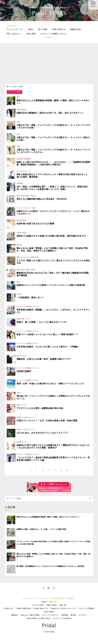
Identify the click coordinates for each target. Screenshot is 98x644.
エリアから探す (38, 605)
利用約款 (65, 615)
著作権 (73, 615)
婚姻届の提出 (75, 29)
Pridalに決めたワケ (41, 608)
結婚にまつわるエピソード (26, 417)
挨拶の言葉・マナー (24, 319)
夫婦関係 (20, 183)
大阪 (18, 122)
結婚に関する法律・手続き (26, 196)
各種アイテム (21, 405)
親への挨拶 (43, 29)
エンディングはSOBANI (62, 618)
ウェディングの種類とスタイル (53, 34)
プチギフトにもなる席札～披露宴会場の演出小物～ (41, 408)
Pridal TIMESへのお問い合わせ (38, 618)
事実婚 (19, 245)
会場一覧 (63, 605)
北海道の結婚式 (24, 371)
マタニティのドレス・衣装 (26, 208)
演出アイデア (21, 356)
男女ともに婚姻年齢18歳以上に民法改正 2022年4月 (42, 199)
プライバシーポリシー (50, 615)
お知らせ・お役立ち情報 (30, 615)
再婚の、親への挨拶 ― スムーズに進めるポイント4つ (42, 322)
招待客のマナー (22, 442)
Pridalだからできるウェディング (63, 608)
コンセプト (82, 615)
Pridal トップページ (49, 602)
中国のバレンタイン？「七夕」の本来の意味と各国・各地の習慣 (47, 421)
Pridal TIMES (49, 612)
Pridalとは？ (9, 608)
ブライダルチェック (24, 171)
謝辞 (18, 97)
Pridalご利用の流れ (24, 608)
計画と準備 (31, 34)
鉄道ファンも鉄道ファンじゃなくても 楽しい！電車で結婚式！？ (47, 334)
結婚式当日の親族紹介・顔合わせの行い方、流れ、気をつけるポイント (50, 113)
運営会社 (15, 615)
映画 (18, 282)
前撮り (31, 29)
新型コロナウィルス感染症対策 (28, 257)
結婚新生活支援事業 (24, 159)
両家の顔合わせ (59, 29)
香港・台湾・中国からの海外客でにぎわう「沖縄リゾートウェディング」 (51, 384)
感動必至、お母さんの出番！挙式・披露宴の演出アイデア (44, 359)
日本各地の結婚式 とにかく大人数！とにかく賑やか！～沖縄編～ (48, 347)
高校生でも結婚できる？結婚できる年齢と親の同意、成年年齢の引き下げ (51, 236)
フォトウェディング (15, 29)
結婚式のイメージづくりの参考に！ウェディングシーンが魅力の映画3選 (51, 285)
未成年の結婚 (21, 220)
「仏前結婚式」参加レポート (30, 297)
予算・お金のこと (14, 34)
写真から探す (52, 605)
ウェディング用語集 (86, 608)
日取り (19, 393)
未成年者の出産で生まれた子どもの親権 (35, 224)
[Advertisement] (49, 65)
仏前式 (19, 294)
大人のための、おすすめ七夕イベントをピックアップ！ (43, 433)
